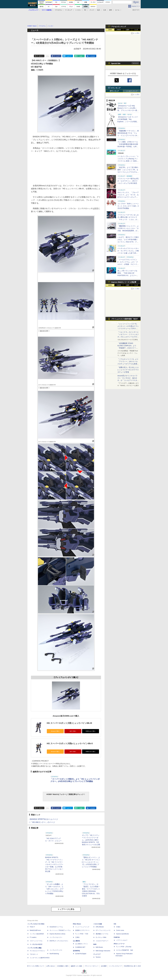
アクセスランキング (119, 27)
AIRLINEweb (100, 927)
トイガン (78, 10)
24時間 (119, 30)
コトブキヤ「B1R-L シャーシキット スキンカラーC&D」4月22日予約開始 (128, 206)
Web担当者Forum (35, 930)
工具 (104, 10)
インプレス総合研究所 (37, 934)
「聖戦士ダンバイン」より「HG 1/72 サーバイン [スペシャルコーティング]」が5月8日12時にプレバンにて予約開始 (91, 862)
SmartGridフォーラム (56, 927)
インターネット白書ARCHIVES (40, 958)
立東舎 (77, 937)
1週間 (127, 30)
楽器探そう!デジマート (82, 930)
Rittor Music (77, 924)
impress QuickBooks (123, 934)
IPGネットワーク (119, 944)
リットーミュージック (82, 927)
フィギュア (69, 10)
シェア (58, 56)
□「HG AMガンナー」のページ (42, 822)
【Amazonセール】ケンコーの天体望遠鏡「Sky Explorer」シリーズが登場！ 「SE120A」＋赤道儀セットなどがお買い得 (129, 122)
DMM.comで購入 (91, 731)
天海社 (118, 927)
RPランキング (114, 91)
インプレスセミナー (56, 937)
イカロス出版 (98, 924)
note (81, 56)
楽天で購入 (73, 731)
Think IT (32, 927)
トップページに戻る (66, 909)
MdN (95, 944)
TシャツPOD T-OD (82, 934)
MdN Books (99, 947)
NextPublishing (54, 954)
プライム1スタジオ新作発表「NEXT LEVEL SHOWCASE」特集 (125, 319)
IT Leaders (33, 937)
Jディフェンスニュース (103, 930)
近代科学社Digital (81, 954)
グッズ (92, 10)
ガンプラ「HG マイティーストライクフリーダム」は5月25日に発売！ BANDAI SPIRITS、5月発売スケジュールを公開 (91, 840)
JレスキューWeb (101, 937)
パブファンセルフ (122, 940)
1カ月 (136, 30)
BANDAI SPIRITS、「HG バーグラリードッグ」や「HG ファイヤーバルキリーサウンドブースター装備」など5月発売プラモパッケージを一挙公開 (54, 864)
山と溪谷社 (76, 941)
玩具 (98, 10)
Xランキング (116, 88)
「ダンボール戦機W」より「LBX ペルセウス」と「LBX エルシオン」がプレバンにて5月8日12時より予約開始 (54, 889)
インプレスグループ (115, 966)
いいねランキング (132, 91)
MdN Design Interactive (103, 951)
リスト (47, 56)
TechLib (98, 957)
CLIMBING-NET (80, 947)
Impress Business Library (57, 934)
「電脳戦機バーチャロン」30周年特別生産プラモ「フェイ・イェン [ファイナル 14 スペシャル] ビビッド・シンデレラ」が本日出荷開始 (128, 135)
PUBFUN (117, 937)
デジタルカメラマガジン (37, 951)
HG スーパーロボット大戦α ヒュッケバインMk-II (70, 744)
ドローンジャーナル (36, 941)
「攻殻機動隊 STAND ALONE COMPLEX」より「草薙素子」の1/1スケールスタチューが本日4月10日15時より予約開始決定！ (128, 348)
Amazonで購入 (55, 731)
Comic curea (120, 930)
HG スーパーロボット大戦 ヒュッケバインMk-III (69, 723)
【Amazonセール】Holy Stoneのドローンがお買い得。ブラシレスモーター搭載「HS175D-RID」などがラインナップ (128, 110)
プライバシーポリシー (92, 966)
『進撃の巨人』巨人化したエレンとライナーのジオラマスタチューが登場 (128, 370)
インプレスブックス (56, 950)
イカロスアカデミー (102, 941)
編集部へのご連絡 (76, 966)
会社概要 (104, 966)
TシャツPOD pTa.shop (124, 947)
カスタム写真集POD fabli (125, 950)
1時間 (110, 30)
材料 (111, 10)
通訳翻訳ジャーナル (102, 934)
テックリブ (97, 954)
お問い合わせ (51, 966)
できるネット (34, 954)
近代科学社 (76, 951)
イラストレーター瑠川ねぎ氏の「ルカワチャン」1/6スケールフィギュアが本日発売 (128, 181)
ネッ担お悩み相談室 (36, 944)
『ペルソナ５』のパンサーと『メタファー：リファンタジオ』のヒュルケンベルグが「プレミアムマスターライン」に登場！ (128, 337)
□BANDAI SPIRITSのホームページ (44, 819)
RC (85, 10)
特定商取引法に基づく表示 (133, 966)
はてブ (69, 56)
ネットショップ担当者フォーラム (60, 930)
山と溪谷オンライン (82, 944)
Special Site (116, 63)
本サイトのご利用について (35, 966)
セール (117, 10)
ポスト (41, 56)
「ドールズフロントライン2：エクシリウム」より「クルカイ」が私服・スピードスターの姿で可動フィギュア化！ (128, 264)
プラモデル (58, 10)
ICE (115, 924)
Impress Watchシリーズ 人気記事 (124, 282)
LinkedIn (93, 56)
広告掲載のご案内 (63, 966)
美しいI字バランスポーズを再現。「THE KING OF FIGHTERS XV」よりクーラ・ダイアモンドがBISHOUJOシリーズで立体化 (128, 275)
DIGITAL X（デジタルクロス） (59, 941)
